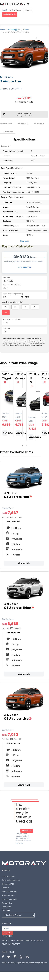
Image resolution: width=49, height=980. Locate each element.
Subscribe (7, 933)
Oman (28, 10)
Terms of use (30, 941)
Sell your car (27, 831)
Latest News (8, 132)
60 (6, 313)
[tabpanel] (18, 406)
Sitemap (20, 941)
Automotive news (8, 896)
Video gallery (7, 907)
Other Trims (39, 124)
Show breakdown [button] (25, 267)
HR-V (31, 380)
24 (15, 307)
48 (35, 307)
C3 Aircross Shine (17, 608)
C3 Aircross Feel (16, 497)
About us (5, 941)
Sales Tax (7, 328)
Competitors (23, 124)
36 (25, 307)
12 (5, 307)
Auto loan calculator (9, 899)
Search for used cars (9, 892)
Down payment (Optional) (13, 294)
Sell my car (10, 14)
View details (5, 433)
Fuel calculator (7, 903)
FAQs (13, 941)
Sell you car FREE (8, 884)
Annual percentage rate (12, 319)
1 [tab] (23, 446)
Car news (5, 888)
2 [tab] (26, 446)
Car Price (7, 278)
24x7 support (15, 944)
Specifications (6, 124)
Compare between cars (11, 880)
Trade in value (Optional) (12, 285)
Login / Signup (15, 10)
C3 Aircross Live (16, 719)
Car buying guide (8, 876)
